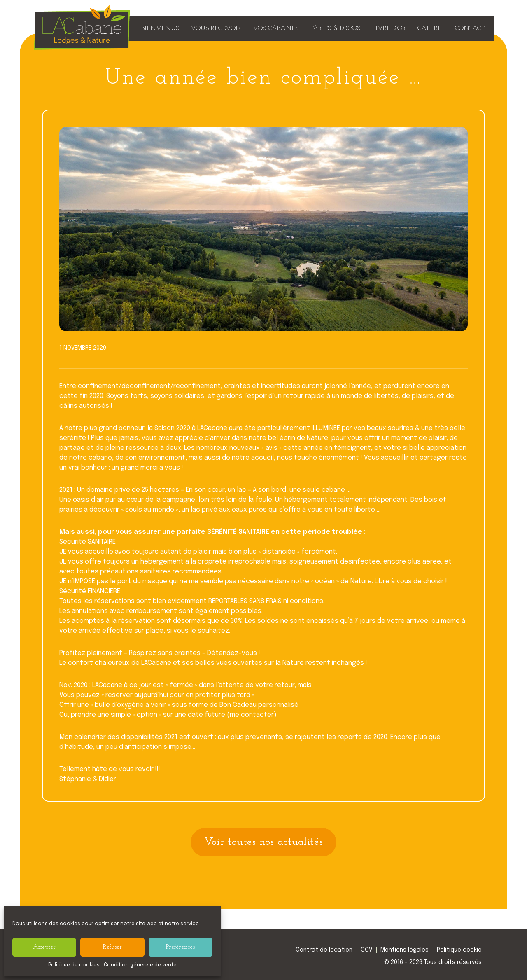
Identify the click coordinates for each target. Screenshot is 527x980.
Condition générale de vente (140, 965)
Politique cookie (459, 950)
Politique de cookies (74, 965)
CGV (366, 950)
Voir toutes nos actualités (264, 842)
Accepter (44, 947)
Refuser (112, 947)
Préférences (180, 947)
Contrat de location (324, 950)
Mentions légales (405, 950)
